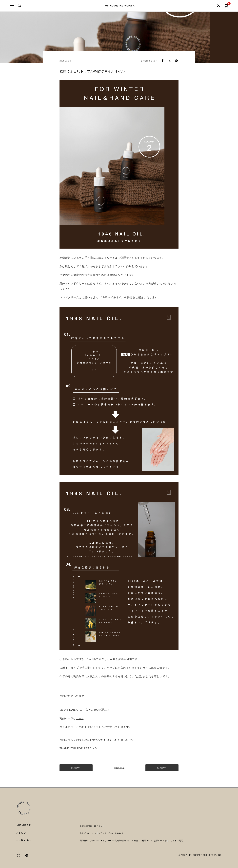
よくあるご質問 (176, 841)
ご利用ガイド (146, 841)
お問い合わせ (160, 841)
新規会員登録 (86, 826)
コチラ (80, 718)
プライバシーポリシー (100, 841)
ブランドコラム (106, 833)
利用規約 (84, 841)
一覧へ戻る (119, 768)
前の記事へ (76, 768)
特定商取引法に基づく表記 (125, 841)
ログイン (98, 826)
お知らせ (119, 833)
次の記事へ (162, 768)
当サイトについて (88, 833)
